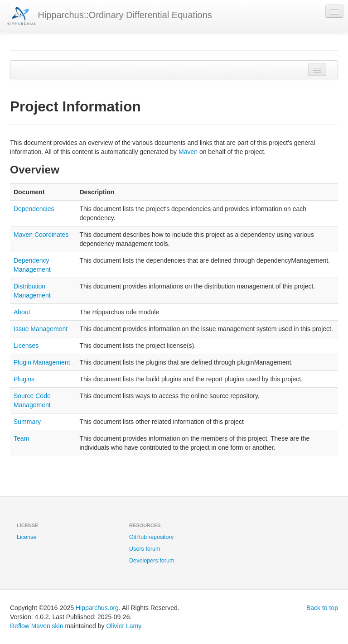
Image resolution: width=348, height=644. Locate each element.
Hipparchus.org (97, 608)
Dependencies (34, 209)
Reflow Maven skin (37, 626)
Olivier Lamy (123, 626)
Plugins (24, 379)
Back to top (322, 608)
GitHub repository (151, 537)
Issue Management (41, 329)
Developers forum (152, 561)
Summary (27, 422)
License (27, 537)
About (22, 312)
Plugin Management (42, 362)
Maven (188, 152)
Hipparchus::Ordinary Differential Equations (109, 16)
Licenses (26, 346)
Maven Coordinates (41, 235)
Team (21, 438)
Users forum (145, 549)
